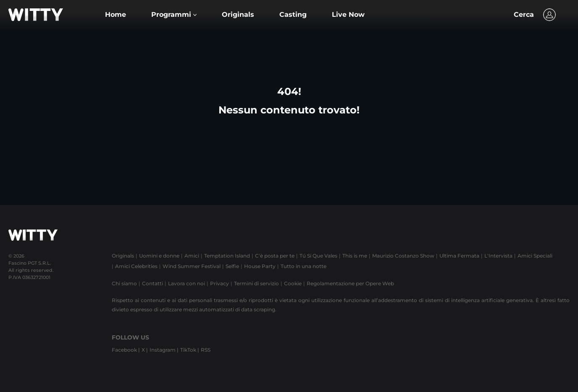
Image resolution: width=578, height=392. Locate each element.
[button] (174, 15)
